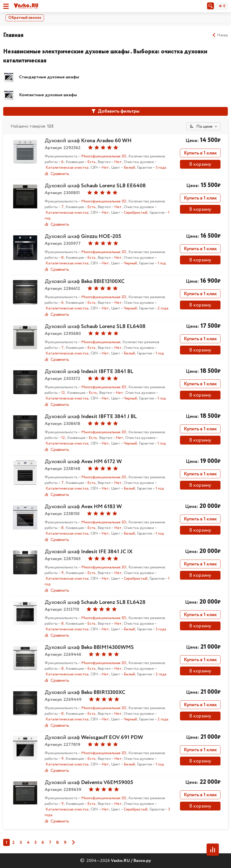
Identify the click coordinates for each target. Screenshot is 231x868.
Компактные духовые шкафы (48, 95)
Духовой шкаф (88, 141)
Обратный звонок (25, 18)
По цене (201, 127)
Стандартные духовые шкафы (49, 77)
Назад (220, 35)
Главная (13, 35)
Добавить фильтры (115, 111)
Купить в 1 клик (200, 153)
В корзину (200, 164)
